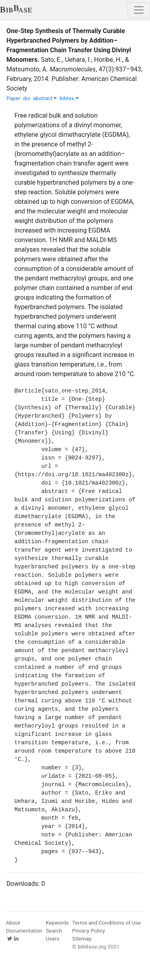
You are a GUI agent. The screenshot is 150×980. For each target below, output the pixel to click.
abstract (45, 98)
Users (52, 939)
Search (54, 931)
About (13, 923)
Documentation (24, 931)
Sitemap (82, 939)
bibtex (69, 98)
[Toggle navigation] (139, 10)
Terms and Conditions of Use (106, 923)
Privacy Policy (88, 931)
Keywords (57, 923)
